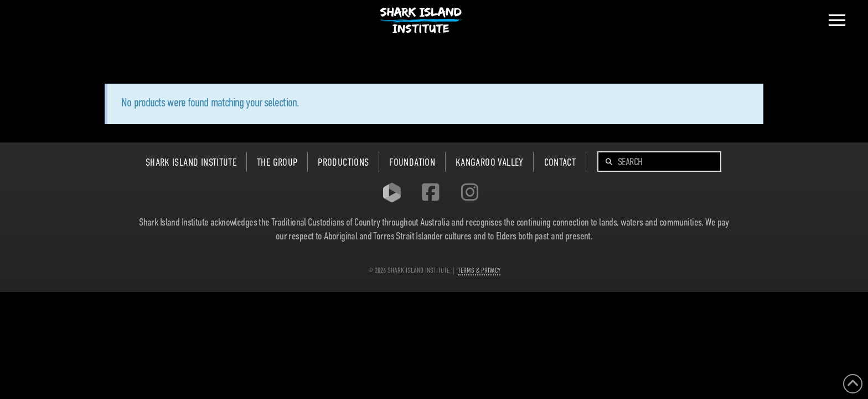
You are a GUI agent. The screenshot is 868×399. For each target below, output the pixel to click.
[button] (837, 21)
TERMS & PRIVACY (479, 270)
